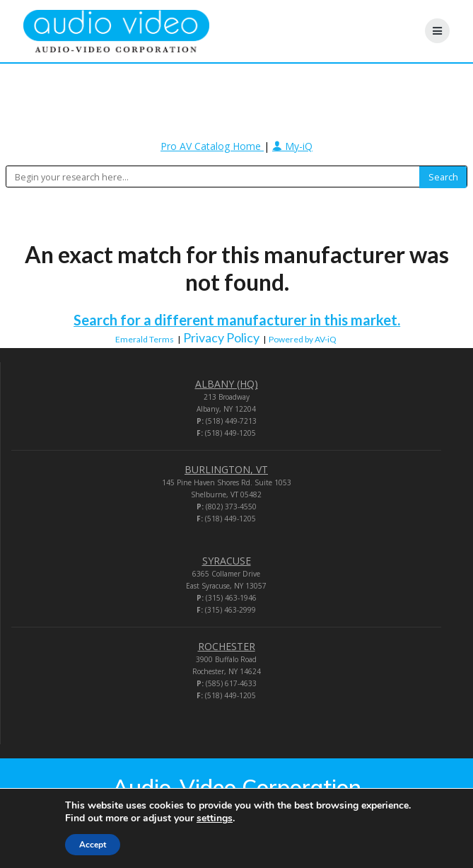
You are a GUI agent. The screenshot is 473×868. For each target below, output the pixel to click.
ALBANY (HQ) (227, 384)
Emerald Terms (145, 339)
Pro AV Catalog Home (212, 146)
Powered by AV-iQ (303, 339)
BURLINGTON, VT (226, 469)
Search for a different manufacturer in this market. (237, 320)
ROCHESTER (227, 646)
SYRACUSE (227, 561)
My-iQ (292, 146)
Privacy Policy (221, 337)
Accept (93, 845)
